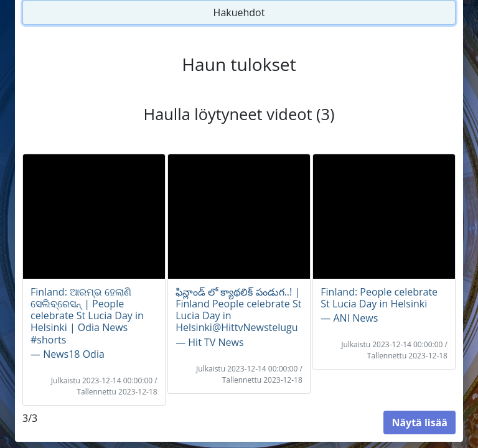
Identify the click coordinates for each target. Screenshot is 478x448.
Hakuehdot (239, 12)
